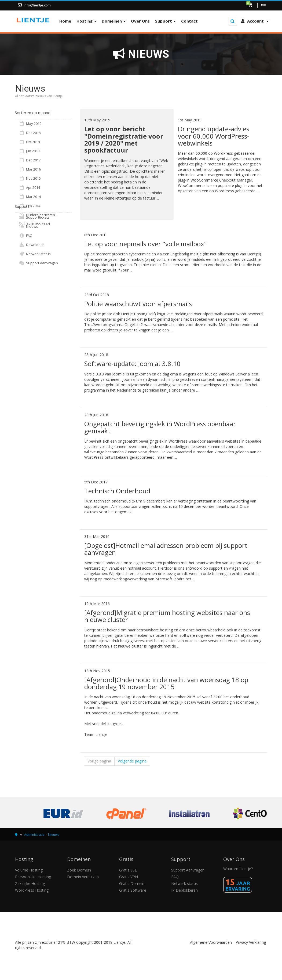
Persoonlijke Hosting (33, 877)
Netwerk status (35, 254)
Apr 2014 (30, 187)
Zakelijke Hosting (30, 883)
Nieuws (29, 226)
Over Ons (140, 21)
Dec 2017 (30, 160)
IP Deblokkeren (184, 890)
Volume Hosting (29, 870)
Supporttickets (34, 217)
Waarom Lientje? (238, 869)
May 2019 (30, 124)
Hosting (86, 21)
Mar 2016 (30, 169)
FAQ (26, 236)
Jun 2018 (29, 151)
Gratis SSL (128, 870)
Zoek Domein (79, 870)
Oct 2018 (29, 142)
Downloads (32, 245)
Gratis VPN (129, 877)
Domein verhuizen (83, 877)
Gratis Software (133, 890)
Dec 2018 (30, 133)
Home (65, 21)
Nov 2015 (30, 178)
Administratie (34, 835)
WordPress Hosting (32, 890)
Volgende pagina (132, 761)
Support (165, 21)
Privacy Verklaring (251, 942)
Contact (189, 21)
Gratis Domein (132, 883)
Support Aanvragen (39, 263)
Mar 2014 (30, 197)
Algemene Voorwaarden (211, 942)
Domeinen (114, 21)
